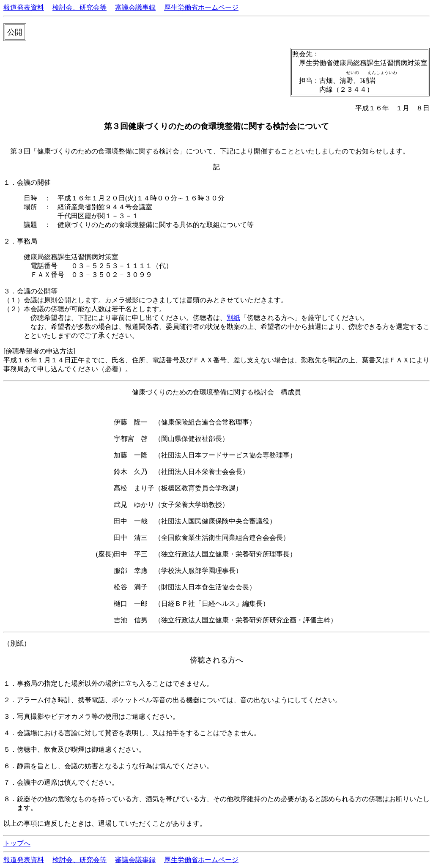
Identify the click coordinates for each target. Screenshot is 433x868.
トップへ (17, 843)
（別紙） (17, 643)
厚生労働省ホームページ (201, 7)
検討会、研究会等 (79, 7)
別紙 (233, 318)
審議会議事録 (135, 7)
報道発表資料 (24, 7)
